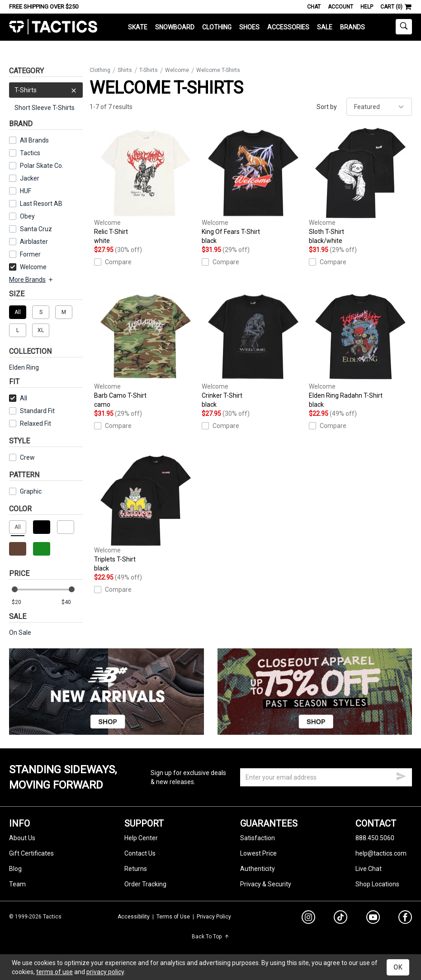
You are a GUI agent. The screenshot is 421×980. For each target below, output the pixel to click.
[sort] (379, 107)
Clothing (217, 27)
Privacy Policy (214, 917)
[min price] (22, 602)
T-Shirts (46, 90)
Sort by (327, 107)
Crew (22, 457)
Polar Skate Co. (42, 166)
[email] (326, 777)
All (18, 398)
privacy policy (105, 972)
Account (341, 7)
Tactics (53, 27)
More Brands (31, 280)
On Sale (20, 633)
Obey (27, 216)
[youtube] (373, 919)
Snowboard (175, 27)
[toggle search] (404, 27)
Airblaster (34, 242)
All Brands (34, 140)
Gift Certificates (31, 853)
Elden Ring (24, 367)
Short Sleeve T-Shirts (45, 108)
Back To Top (210, 937)
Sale (325, 27)
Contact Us (140, 853)
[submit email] (401, 775)
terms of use (54, 972)
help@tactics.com (381, 853)
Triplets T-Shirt (146, 514)
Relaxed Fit (30, 423)
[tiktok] (341, 918)
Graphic (31, 491)
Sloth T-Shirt (360, 186)
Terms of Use (173, 917)
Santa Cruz (36, 229)
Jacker (30, 178)
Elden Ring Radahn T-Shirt (360, 350)
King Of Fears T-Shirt (253, 186)
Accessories (288, 27)
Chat (314, 7)
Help (367, 7)
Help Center (141, 838)
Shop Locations (377, 884)
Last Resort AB (41, 204)
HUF (26, 191)
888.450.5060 (375, 838)
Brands (352, 27)
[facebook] (405, 919)
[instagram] (308, 918)
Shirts (125, 70)
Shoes (249, 27)
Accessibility (134, 917)
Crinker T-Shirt (253, 350)
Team (17, 884)
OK (398, 967)
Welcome (28, 267)
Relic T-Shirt (146, 186)
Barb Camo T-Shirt (146, 350)
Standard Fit (32, 411)
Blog (15, 869)
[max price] (72, 602)
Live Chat (369, 869)
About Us (22, 838)
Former (30, 254)
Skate (138, 27)
